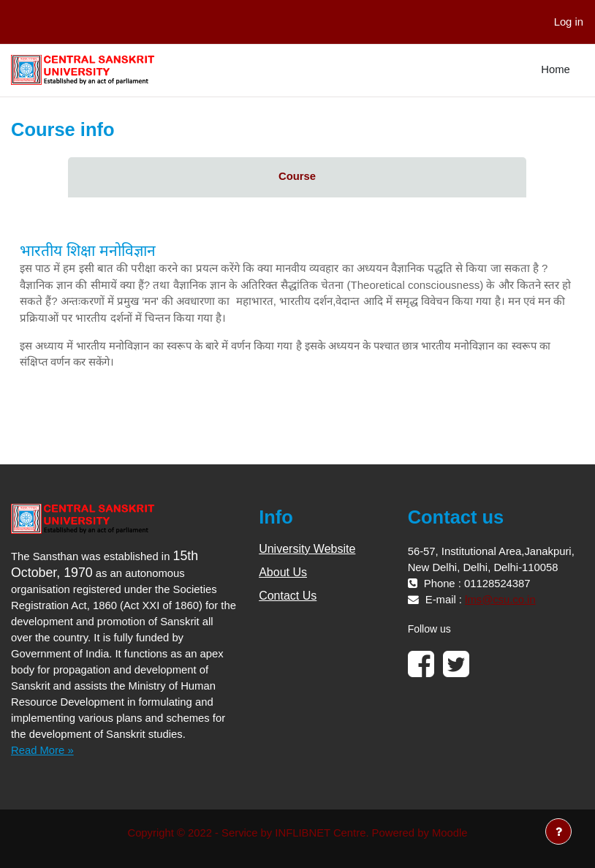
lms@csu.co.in (500, 600)
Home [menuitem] (556, 69)
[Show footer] (558, 831)
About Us (283, 572)
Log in (569, 22)
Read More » (42, 750)
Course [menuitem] (297, 176)
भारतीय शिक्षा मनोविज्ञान (88, 250)
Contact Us (288, 596)
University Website (307, 549)
